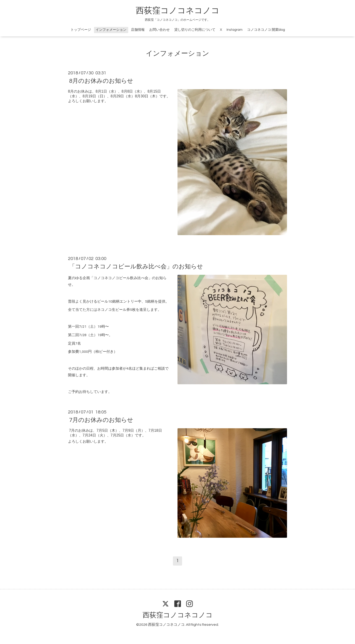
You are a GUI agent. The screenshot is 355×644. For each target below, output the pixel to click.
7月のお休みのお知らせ (101, 420)
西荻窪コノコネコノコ (178, 11)
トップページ (81, 30)
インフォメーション (111, 30)
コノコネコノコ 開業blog (266, 30)
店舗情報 (138, 30)
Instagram (235, 30)
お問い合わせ (159, 30)
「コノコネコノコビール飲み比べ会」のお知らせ (136, 267)
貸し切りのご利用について (195, 30)
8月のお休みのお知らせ (101, 81)
